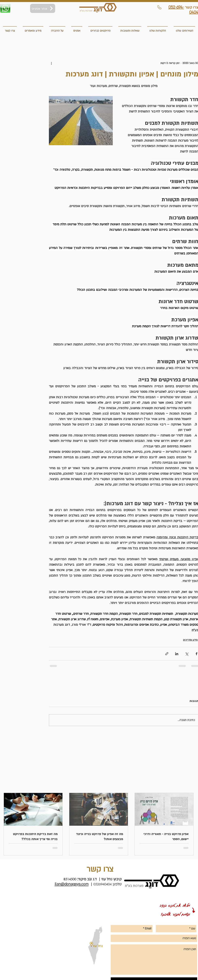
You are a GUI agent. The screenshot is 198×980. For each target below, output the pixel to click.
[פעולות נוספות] (51, 63)
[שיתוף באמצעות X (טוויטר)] (187, 654)
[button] (10, 29)
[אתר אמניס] (43, 8)
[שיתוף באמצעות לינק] (167, 654)
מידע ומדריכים (190, 640)
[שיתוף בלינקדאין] (177, 654)
